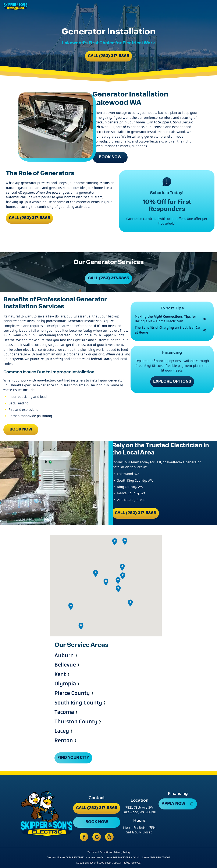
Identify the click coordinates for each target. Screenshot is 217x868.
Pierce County (72, 693)
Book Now (110, 157)
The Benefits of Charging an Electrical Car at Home (168, 330)
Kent (60, 674)
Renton (64, 741)
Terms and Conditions (100, 852)
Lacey (62, 731)
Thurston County (76, 722)
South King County (78, 703)
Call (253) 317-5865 (108, 56)
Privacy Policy (122, 852)
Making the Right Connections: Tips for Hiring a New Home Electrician (165, 319)
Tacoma (64, 712)
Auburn (64, 656)
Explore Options (172, 382)
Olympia (65, 684)
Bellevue (65, 665)
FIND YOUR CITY (73, 758)
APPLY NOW (173, 804)
